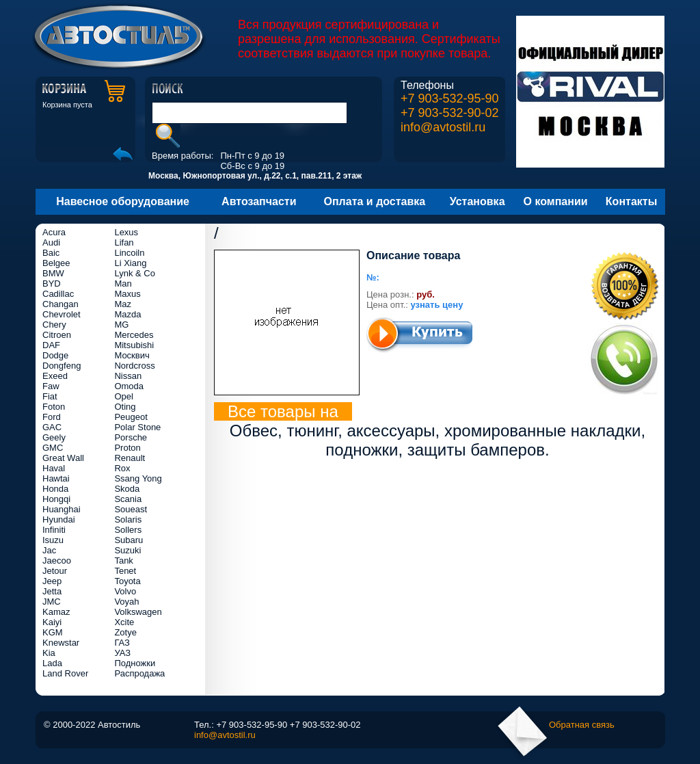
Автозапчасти (259, 201)
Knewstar (61, 643)
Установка (477, 201)
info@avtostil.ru (443, 127)
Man (123, 284)
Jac (49, 550)
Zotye (125, 632)
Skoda (127, 489)
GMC (53, 448)
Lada (52, 663)
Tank (123, 561)
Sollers (128, 530)
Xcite (124, 622)
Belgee (56, 263)
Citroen (57, 335)
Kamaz (56, 612)
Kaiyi (52, 622)
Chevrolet (62, 314)
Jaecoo (57, 561)
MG (121, 325)
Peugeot (131, 417)
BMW (53, 273)
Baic (51, 253)
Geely (54, 437)
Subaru (129, 540)
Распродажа (139, 673)
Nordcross (134, 366)
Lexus (126, 232)
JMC (52, 602)
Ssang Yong (138, 478)
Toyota (127, 581)
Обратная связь (582, 725)
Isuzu (53, 540)
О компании (556, 201)
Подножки (135, 663)
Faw (51, 386)
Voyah (126, 602)
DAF (51, 345)
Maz (123, 304)
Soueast (131, 509)
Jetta (52, 591)
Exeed (55, 376)
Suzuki (127, 550)
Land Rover (65, 673)
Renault (130, 458)
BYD (52, 284)
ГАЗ (122, 643)
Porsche (131, 437)
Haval (54, 468)
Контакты (631, 201)
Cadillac (58, 294)
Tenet (125, 571)
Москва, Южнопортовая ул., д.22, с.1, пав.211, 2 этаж (255, 176)
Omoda (129, 386)
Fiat (50, 396)
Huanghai (62, 509)
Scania (128, 499)
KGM (53, 632)
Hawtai (56, 478)
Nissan (128, 376)
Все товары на (283, 411)
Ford (52, 417)
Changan (60, 304)
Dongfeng (62, 366)
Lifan (124, 242)
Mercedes (134, 335)
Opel (123, 396)
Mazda (127, 314)
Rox (122, 468)
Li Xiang (130, 263)
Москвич (132, 355)
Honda (55, 489)
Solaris (128, 519)
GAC (52, 427)
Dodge (55, 355)
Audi (51, 242)
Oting (125, 407)
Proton (127, 448)
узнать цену (437, 305)
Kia (49, 653)
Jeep (52, 581)
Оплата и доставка (375, 201)
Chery (54, 325)
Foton (54, 407)
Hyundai (59, 519)
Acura (54, 232)
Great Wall (63, 458)
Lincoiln (129, 253)
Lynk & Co (135, 273)
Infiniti (54, 530)
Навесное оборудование (123, 201)
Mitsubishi (134, 345)
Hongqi (56, 499)
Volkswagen (138, 612)
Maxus (127, 294)
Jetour (55, 571)
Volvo (125, 591)
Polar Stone (137, 427)
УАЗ (122, 653)
